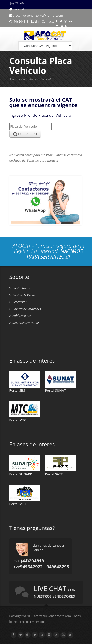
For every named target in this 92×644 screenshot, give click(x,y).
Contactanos (20, 288)
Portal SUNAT (55, 390)
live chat (55, 591)
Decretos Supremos (24, 323)
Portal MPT (18, 504)
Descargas (18, 302)
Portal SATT (54, 474)
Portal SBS (17, 390)
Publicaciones (20, 316)
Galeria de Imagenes (25, 309)
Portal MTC (18, 420)
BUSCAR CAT (25, 134)
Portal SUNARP (21, 474)
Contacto (48, 22)
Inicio (14, 79)
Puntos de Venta (22, 295)
